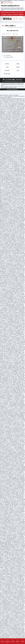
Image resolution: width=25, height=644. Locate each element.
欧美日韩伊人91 (5, 478)
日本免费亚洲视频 (6, 234)
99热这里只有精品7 (6, 571)
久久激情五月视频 (3, 369)
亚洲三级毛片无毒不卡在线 (11, 580)
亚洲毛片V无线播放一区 (15, 588)
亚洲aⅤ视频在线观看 (8, 140)
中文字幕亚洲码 (21, 492)
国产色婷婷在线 (21, 350)
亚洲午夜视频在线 (7, 562)
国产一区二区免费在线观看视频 (18, 208)
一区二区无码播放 (18, 499)
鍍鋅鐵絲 (7, 64)
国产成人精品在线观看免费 (12, 528)
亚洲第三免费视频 (21, 466)
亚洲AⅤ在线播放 (15, 633)
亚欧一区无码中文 (19, 237)
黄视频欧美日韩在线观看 (17, 265)
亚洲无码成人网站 (6, 593)
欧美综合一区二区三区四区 (15, 468)
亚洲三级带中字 (9, 312)
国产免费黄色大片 (7, 173)
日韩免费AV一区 (14, 564)
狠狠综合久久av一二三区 (12, 263)
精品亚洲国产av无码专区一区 (17, 112)
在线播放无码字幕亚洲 (15, 193)
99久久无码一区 (3, 484)
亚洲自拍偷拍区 (6, 237)
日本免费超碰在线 (4, 309)
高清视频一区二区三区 (10, 615)
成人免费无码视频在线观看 (11, 322)
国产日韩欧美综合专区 (12, 283)
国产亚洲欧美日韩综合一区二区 (15, 573)
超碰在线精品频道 (4, 403)
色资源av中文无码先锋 (17, 383)
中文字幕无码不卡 (14, 266)
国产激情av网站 (7, 377)
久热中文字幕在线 (20, 538)
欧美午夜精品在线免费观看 (14, 370)
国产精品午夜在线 (3, 160)
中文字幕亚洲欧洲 (16, 218)
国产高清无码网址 (13, 334)
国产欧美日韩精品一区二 (20, 512)
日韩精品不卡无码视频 (9, 620)
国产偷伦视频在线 (15, 374)
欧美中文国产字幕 (16, 361)
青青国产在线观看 (19, 273)
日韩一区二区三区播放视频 (7, 241)
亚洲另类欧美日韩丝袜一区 (17, 195)
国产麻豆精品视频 (4, 591)
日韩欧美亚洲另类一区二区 (7, 195)
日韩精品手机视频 (9, 268)
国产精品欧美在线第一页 (14, 337)
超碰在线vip (19, 391)
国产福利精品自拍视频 (9, 420)
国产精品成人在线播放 (12, 453)
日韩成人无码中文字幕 (11, 273)
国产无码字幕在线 (19, 434)
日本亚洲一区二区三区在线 (14, 227)
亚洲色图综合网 (4, 395)
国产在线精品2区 (17, 152)
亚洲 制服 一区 (18, 547)
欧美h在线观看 (11, 519)
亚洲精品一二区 (22, 393)
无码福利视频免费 (11, 454)
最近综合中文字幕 (16, 271)
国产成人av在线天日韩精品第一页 (10, 108)
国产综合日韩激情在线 (20, 409)
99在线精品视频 (9, 535)
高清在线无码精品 (5, 446)
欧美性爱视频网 (11, 106)
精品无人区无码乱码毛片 (15, 526)
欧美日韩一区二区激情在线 (7, 132)
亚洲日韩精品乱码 (4, 273)
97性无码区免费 (12, 129)
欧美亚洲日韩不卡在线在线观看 (8, 489)
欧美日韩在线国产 (8, 291)
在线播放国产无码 (8, 504)
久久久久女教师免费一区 (9, 400)
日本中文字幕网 (7, 550)
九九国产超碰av (11, 243)
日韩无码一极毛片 (18, 380)
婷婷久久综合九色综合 (15, 480)
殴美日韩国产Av (9, 118)
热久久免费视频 (21, 534)
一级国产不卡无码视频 (20, 108)
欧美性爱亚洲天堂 (17, 632)
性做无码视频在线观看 (15, 171)
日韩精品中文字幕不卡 (19, 335)
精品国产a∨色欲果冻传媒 (10, 107)
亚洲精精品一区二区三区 (7, 142)
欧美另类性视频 (14, 323)
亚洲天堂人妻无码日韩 (5, 510)
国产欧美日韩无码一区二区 (15, 162)
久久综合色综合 (11, 595)
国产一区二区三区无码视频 (7, 353)
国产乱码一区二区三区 (17, 198)
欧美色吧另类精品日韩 (12, 270)
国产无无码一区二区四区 (17, 345)
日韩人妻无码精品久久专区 (6, 466)
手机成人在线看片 (15, 132)
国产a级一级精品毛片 (9, 376)
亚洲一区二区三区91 (4, 104)
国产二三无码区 (11, 551)
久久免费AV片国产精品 (15, 173)
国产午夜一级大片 (15, 314)
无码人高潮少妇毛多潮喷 (18, 246)
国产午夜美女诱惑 (18, 107)
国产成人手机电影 (12, 284)
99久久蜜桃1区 (9, 496)
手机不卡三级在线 (14, 354)
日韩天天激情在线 (9, 109)
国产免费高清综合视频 (18, 186)
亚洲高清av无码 (18, 384)
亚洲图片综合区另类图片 (17, 207)
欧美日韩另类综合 (12, 388)
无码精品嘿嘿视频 (20, 487)
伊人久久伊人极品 (13, 427)
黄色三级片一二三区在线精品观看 (18, 311)
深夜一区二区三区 (20, 422)
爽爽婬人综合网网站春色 (10, 634)
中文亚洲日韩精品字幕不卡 (10, 264)
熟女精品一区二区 (19, 102)
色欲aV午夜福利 (17, 486)
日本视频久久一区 (3, 425)
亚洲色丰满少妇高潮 (16, 496)
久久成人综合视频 (16, 343)
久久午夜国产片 (8, 374)
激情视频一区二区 (9, 217)
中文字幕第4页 (5, 131)
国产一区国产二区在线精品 (19, 471)
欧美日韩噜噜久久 (12, 295)
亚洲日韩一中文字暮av (8, 311)
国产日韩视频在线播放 (13, 628)
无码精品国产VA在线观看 (7, 412)
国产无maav (9, 557)
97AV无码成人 (6, 500)
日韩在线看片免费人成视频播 (6, 473)
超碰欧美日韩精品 (11, 520)
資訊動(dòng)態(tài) (11, 9)
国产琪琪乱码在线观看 (12, 147)
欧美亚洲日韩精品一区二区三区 (15, 502)
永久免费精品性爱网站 (12, 441)
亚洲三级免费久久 (20, 558)
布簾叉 (18, 70)
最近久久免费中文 (21, 423)
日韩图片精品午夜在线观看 (9, 250)
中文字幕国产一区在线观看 (8, 569)
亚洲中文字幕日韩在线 (10, 224)
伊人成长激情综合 (4, 600)
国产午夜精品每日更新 (4, 351)
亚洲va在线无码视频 (18, 369)
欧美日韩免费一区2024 (17, 279)
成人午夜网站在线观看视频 (18, 609)
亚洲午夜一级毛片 (10, 225)
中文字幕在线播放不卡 (11, 300)
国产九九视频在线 (9, 477)
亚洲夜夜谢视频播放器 (5, 179)
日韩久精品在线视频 (13, 404)
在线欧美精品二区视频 (13, 277)
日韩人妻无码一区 (17, 503)
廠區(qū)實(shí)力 (21, 13)
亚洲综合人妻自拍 (19, 463)
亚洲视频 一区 (19, 322)
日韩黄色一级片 (3, 322)
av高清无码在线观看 (5, 215)
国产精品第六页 (6, 334)
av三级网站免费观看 (7, 586)
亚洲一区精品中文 (16, 401)
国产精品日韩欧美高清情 (6, 235)
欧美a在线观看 (9, 540)
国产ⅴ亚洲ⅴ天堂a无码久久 (17, 432)
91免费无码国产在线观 (9, 554)
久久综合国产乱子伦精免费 (11, 114)
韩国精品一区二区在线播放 (13, 149)
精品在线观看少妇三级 (16, 541)
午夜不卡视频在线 (4, 511)
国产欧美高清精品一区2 (17, 399)
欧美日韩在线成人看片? (20, 485)
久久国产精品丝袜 (21, 452)
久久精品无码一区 (15, 209)
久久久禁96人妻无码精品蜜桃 (14, 289)
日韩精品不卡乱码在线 (8, 145)
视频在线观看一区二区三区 (6, 269)
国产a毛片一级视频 (18, 230)
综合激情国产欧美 (12, 512)
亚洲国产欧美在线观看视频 (12, 302)
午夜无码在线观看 (5, 553)
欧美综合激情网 (8, 274)
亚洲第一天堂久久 (20, 531)
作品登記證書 (8, 55)
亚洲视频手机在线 (19, 129)
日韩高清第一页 (17, 397)
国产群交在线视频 (20, 385)
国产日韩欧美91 (5, 381)
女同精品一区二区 (5, 155)
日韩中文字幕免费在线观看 (15, 572)
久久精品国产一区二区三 (11, 125)
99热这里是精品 (7, 456)
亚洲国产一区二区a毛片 (13, 472)
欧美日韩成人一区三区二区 (15, 101)
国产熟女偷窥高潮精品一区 (8, 438)
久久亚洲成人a (18, 600)
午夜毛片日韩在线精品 (18, 447)
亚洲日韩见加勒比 (8, 432)
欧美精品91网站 (20, 288)
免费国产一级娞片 (19, 179)
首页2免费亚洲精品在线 (16, 542)
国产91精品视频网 (7, 349)
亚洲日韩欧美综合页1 (5, 315)
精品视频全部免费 (4, 251)
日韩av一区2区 (11, 126)
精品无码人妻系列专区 (18, 247)
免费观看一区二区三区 (11, 119)
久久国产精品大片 (14, 418)
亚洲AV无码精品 (4, 499)
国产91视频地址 (16, 435)
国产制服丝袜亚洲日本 (5, 158)
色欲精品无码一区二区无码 (19, 515)
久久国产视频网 (6, 558)
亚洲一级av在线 (21, 464)
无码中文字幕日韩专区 (15, 414)
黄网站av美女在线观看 (20, 368)
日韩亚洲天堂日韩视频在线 (18, 187)
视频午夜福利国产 (12, 304)
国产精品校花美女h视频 (8, 297)
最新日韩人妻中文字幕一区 (11, 570)
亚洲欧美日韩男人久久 (4, 486)
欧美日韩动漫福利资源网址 (6, 564)
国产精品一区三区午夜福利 (8, 111)
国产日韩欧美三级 (12, 530)
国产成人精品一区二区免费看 (10, 631)
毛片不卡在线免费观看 (8, 581)
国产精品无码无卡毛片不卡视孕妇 (14, 219)
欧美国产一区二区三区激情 (15, 324)
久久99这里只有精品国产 (15, 338)
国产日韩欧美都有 (15, 312)
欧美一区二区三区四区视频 (15, 175)
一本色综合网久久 (21, 156)
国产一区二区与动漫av (8, 232)
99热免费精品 (12, 497)
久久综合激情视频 (4, 592)
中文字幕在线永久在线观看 (12, 578)
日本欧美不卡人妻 (11, 499)
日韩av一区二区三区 (6, 288)
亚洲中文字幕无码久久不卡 (8, 401)
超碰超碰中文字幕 (14, 178)
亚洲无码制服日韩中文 (11, 261)
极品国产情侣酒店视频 (10, 292)
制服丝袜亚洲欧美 (15, 494)
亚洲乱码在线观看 (4, 619)
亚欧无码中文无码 (18, 489)
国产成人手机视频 (21, 456)
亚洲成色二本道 (12, 316)
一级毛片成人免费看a (12, 532)
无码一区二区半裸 (8, 323)
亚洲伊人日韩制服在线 (17, 425)
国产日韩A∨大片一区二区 (16, 433)
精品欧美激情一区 (16, 608)
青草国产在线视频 (8, 325)
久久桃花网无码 (10, 201)
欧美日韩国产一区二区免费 (5, 191)
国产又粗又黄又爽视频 (15, 393)
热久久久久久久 (5, 531)
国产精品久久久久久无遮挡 (17, 584)
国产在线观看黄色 (11, 600)
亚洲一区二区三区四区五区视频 (15, 170)
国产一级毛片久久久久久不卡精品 (6, 120)
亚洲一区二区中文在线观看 (19, 146)
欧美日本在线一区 (11, 373)
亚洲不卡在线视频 (13, 392)
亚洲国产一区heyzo (20, 424)
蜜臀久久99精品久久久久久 (6, 254)
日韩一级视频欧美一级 (7, 166)
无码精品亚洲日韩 (16, 111)
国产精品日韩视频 (12, 215)
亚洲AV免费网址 (17, 470)
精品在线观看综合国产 (10, 410)
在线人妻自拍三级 (9, 565)
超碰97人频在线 (10, 609)
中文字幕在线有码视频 (11, 366)
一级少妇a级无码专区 (13, 417)
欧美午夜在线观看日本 (4, 295)
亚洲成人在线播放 (4, 149)
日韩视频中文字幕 (20, 285)
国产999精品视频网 (3, 216)
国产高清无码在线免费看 (6, 138)
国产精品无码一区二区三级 (10, 384)
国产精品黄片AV (9, 491)
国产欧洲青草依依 (16, 618)
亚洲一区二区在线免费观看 (20, 546)
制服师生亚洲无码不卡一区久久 (9, 495)
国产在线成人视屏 (15, 443)
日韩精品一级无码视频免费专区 (19, 109)
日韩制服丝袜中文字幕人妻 (6, 524)
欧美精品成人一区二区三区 (14, 523)
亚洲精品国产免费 (9, 577)
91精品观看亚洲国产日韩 (10, 574)
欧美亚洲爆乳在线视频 (11, 223)
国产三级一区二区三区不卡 (17, 177)
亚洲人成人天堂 (13, 422)
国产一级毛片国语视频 (8, 139)
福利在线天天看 (14, 124)
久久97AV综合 (5, 189)
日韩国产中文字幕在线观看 (12, 245)
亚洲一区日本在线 (4, 287)
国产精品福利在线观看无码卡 (18, 429)
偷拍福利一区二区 (20, 627)
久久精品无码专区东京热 (5, 566)
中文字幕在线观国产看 (4, 296)
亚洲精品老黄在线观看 (16, 431)
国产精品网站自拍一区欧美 (17, 616)
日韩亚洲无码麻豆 (9, 626)
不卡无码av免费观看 (7, 176)
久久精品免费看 (4, 609)
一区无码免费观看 (21, 274)
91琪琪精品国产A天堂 (5, 533)
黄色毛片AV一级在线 (19, 553)
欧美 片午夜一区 (9, 206)
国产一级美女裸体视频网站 (13, 372)
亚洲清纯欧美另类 (16, 120)
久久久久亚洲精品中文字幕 (16, 200)
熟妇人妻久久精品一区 (6, 442)
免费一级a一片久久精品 (19, 117)
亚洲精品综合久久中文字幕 (7, 633)
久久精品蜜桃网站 (21, 379)
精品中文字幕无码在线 (5, 226)
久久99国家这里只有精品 (6, 200)
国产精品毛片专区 (5, 316)
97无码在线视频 (7, 130)
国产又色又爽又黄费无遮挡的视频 (17, 550)
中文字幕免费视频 (9, 299)
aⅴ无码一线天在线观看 (15, 501)
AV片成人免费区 (3, 347)
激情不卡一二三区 (13, 533)
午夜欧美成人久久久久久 (8, 356)
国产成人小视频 (11, 457)
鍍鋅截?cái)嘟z (7, 74)
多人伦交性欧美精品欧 (8, 343)
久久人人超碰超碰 (15, 603)
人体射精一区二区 (17, 505)
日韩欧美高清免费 (21, 377)
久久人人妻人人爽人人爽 (12, 110)
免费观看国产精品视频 (12, 368)
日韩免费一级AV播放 (7, 341)
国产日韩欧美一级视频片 (17, 353)
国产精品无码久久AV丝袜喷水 (11, 610)
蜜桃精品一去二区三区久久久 (13, 522)
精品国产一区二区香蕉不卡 (7, 589)
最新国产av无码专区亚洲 (12, 285)
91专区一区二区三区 (15, 143)
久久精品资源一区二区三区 (19, 438)
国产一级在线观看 (21, 266)
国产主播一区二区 (15, 473)
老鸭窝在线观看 (18, 333)
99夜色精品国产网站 (6, 324)
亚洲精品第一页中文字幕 (11, 394)
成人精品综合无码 (17, 319)
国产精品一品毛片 (16, 297)
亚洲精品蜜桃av (13, 237)
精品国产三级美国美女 (11, 493)
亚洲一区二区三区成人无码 (6, 314)
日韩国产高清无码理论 (13, 461)
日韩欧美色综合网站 (6, 573)
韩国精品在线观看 (15, 504)
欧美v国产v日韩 (6, 461)
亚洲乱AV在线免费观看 (19, 216)
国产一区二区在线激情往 (12, 189)
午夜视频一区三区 (20, 263)
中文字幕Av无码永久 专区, (17, 184)
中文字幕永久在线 (11, 511)
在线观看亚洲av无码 (18, 613)
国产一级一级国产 (13, 507)
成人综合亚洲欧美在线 (11, 333)
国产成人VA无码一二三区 (17, 355)
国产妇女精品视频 (16, 140)
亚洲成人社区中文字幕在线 (6, 258)
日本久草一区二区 (5, 170)
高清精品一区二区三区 (8, 408)
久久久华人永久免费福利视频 (18, 145)
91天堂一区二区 (3, 394)
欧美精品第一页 (14, 274)
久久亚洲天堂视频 (11, 260)
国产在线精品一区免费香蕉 (12, 424)
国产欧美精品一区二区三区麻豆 (12, 423)
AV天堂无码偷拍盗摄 (9, 396)
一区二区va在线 (8, 112)
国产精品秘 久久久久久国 (14, 510)
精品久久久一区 (16, 620)
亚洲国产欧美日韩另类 (20, 119)
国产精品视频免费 (20, 226)
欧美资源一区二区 (8, 203)
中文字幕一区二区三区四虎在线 (12, 534)
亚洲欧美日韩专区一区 (19, 457)
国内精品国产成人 (9, 399)
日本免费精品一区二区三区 (13, 296)
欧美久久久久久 (16, 161)
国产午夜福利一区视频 (9, 503)
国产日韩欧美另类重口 (8, 363)
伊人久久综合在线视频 (4, 514)
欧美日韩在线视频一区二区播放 (17, 278)
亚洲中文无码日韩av (18, 231)
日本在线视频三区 (6, 487)
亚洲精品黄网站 (21, 458)
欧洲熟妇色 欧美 (3, 406)
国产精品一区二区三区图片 (5, 474)
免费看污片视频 (12, 230)
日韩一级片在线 (20, 371)
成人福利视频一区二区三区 (17, 164)
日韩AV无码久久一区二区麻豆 (14, 556)
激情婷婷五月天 (14, 605)
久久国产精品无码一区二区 (9, 397)
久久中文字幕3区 (16, 356)
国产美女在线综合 (5, 137)
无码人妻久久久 (9, 184)
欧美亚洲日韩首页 (19, 284)
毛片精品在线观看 (21, 537)
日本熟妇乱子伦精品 (6, 240)
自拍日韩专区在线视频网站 (20, 511)
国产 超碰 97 (7, 135)
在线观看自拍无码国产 (6, 393)
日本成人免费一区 (6, 627)
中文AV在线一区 (21, 514)
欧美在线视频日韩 (11, 180)
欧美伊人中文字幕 (6, 175)
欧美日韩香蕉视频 (17, 116)
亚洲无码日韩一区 (11, 591)
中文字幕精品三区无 (14, 235)
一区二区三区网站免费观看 (8, 319)
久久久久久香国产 (16, 376)
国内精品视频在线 (7, 178)
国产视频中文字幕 (19, 516)
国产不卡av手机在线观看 (12, 104)
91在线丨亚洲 (12, 380)
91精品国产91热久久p (14, 465)
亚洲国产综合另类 (12, 500)
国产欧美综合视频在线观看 (20, 454)
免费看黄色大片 (11, 486)
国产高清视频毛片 (5, 556)
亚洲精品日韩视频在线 (14, 593)
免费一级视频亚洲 (13, 240)
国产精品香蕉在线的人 (20, 103)
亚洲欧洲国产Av (12, 402)
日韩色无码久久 (5, 270)
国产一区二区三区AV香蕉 (4, 455)
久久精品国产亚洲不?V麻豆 (16, 254)
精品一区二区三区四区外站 (6, 630)
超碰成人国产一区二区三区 (13, 592)
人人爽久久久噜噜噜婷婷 (13, 403)
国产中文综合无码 (7, 537)
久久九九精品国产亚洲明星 (6, 605)
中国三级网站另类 (19, 638)
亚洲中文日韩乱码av (9, 481)
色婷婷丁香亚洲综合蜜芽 (8, 185)
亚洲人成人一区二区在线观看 (11, 371)
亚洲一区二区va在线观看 (11, 347)
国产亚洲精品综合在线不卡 (13, 123)
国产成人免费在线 (15, 211)
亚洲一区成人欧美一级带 (12, 131)
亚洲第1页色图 (6, 346)
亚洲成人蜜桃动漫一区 (4, 335)
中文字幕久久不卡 (6, 385)
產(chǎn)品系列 (10, 8)
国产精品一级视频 (15, 464)
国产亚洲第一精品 (16, 602)
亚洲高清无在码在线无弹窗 (15, 191)
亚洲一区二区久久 (14, 635)
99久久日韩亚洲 (12, 117)
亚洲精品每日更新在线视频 (10, 469)
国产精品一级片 (12, 455)
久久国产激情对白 (5, 230)
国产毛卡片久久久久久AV (18, 420)
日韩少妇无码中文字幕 (13, 346)
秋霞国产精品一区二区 (15, 348)
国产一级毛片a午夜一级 (10, 407)
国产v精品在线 (9, 433)
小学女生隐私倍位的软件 (16, 586)
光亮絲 (7, 67)
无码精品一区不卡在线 (8, 280)
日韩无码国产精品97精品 (9, 505)
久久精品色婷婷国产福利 (20, 482)
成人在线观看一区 (15, 310)
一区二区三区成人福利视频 (14, 286)
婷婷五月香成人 (11, 332)
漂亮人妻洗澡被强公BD (10, 439)
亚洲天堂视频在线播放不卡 (7, 548)
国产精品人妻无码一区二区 (13, 623)
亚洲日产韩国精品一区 (7, 278)
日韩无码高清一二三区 (16, 626)
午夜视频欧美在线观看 (16, 597)
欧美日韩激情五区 (15, 466)
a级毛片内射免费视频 (5, 463)
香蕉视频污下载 (3, 312)
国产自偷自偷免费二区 (8, 597)
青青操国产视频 (3, 212)
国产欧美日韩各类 (16, 253)
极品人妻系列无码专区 (5, 391)
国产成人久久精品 (13, 487)
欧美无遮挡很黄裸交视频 (4, 276)
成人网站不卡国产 (6, 172)
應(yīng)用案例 (5, 9)
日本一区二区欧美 (13, 303)
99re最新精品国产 (18, 180)
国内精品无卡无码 (13, 358)
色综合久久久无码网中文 (8, 207)
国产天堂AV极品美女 (16, 256)
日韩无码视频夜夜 (19, 576)
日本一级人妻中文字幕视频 (9, 555)
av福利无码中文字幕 (18, 134)
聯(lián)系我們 (21, 15)
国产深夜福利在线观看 (6, 414)
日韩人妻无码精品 (8, 464)
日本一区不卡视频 (5, 304)
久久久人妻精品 (9, 209)
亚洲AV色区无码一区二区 (14, 411)
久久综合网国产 (10, 169)
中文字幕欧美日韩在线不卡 (19, 332)
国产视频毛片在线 (8, 549)
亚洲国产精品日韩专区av (6, 294)
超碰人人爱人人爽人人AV (17, 601)
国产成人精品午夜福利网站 (6, 156)
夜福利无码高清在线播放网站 (11, 538)
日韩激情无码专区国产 (10, 231)
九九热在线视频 (6, 117)
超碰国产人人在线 (5, 272)
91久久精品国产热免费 (20, 215)
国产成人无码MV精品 (18, 574)
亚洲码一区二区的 (19, 493)
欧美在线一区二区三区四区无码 (16, 525)
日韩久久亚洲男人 (9, 255)
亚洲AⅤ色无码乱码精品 (14, 492)
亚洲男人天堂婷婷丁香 (14, 135)
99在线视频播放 (8, 193)
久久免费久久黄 (20, 578)
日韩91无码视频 (4, 522)
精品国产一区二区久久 (16, 548)
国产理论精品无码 (15, 308)
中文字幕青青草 (6, 358)
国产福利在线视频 (12, 272)
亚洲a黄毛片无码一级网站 (13, 287)
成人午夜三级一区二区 (9, 360)
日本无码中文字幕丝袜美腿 (8, 429)
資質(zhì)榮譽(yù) (18, 9)
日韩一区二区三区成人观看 (9, 122)
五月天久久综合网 (19, 242)
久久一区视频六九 (16, 581)
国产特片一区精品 (5, 417)
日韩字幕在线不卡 (3, 99)
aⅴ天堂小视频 (19, 580)
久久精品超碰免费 (9, 196)
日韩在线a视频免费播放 (12, 478)
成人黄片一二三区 (10, 165)
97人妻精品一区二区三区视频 (17, 241)
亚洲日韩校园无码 (12, 547)
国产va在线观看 (7, 348)
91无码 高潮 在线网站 (19, 223)
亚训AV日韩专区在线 (15, 166)
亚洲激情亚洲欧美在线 (21, 587)
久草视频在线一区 (7, 525)
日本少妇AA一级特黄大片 (13, 342)
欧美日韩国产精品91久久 (15, 442)
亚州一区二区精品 (9, 262)
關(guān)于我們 (15, 8)
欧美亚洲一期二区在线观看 (14, 329)
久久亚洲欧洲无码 (5, 153)
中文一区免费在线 (14, 537)
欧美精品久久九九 (20, 331)
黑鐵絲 (18, 64)
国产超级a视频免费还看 (12, 416)
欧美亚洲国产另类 (8, 171)
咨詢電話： (8, 3)
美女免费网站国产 (4, 318)
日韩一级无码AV (13, 204)
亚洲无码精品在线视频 (6, 418)
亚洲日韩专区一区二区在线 (17, 299)
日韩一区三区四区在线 (4, 512)
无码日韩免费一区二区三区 (10, 386)
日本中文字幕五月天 (6, 101)
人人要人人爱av (5, 260)
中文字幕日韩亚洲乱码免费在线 (9, 183)
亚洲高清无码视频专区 (5, 303)
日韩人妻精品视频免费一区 (11, 539)
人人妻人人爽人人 (16, 477)
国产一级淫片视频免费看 (19, 595)
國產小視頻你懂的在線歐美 (5, 604)
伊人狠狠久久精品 (5, 530)
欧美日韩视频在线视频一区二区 (6, 378)
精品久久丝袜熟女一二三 (6, 612)
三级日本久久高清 (12, 242)
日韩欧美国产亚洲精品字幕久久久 (19, 565)
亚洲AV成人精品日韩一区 (18, 569)
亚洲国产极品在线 (8, 542)
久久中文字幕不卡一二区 (20, 158)
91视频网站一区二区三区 (15, 239)
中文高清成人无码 (8, 494)
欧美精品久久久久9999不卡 (19, 122)
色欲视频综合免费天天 (5, 607)
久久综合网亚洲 (16, 268)
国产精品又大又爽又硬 (8, 310)
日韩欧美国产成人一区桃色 (19, 545)
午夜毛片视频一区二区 (18, 364)
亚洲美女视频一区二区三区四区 (15, 568)
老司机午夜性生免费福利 (13, 458)
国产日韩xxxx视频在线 (5, 194)
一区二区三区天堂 (8, 430)
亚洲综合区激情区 (6, 214)
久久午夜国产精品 (8, 164)
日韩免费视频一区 (4, 330)
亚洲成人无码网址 (10, 301)
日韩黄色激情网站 (8, 541)
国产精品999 (4, 580)
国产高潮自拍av (11, 351)
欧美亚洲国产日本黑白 (13, 320)
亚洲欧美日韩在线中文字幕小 (5, 124)
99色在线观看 (17, 555)
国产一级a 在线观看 (21, 189)
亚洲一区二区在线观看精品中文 (15, 327)
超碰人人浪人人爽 (19, 426)
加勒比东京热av (13, 294)
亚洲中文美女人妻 (9, 596)
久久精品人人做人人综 (17, 201)
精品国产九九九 (13, 158)
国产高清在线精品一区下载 (17, 185)
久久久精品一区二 (16, 408)
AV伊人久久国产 (3, 538)
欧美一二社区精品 (9, 383)
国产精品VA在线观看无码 (6, 518)
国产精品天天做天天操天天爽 (15, 474)
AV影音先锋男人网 (13, 385)
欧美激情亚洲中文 (15, 142)
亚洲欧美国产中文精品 (19, 292)
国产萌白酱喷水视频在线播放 (18, 415)
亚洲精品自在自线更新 (8, 177)
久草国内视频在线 (15, 280)
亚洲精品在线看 (7, 585)
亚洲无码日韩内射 (19, 455)
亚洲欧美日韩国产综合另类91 (16, 349)
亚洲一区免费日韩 (5, 594)
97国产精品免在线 (7, 357)
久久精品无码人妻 (17, 554)
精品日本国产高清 (5, 523)
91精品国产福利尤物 (11, 516)
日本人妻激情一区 (14, 484)
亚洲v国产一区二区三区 (17, 491)
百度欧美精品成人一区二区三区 (9, 426)
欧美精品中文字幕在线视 (11, 99)
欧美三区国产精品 (18, 260)
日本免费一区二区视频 (10, 445)
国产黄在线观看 (5, 210)
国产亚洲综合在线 (20, 147)
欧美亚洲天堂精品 (14, 317)
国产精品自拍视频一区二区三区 (9, 434)
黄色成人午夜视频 (8, 452)
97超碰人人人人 (11, 335)
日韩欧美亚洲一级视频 (4, 147)
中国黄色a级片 (9, 584)
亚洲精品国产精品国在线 (16, 269)
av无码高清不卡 (20, 564)
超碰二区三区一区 (8, 233)
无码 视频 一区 (7, 568)
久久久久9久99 (13, 518)
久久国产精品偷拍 (11, 309)
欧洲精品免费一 (18, 316)
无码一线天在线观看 (21, 320)
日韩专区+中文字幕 (7, 354)
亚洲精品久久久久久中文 (13, 330)
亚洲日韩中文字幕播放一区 (9, 583)
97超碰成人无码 (21, 123)
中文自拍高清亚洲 (9, 248)
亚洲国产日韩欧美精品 (16, 389)
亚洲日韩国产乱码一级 (16, 611)
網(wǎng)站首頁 (4, 8)
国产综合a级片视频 (11, 216)
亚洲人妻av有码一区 (8, 616)
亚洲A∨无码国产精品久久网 (14, 446)
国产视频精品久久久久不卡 (5, 468)
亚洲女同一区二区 (11, 281)
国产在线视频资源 (3, 528)
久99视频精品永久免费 (20, 533)
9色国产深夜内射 (15, 557)
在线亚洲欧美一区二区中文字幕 (9, 102)
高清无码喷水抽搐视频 (9, 246)
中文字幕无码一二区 (7, 181)
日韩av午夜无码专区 (15, 233)
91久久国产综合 (10, 425)
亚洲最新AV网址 (18, 261)
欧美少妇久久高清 (3, 223)
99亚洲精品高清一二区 (12, 476)
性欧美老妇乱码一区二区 (14, 234)
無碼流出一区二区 (6, 497)
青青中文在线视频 (9, 365)
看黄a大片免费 (17, 445)
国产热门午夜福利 (21, 527)
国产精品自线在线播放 (21, 404)
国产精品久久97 (3, 109)
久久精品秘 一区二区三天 (20, 295)
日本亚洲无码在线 (11, 146)
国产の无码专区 (17, 543)
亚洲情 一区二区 (4, 219)
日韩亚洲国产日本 (4, 447)
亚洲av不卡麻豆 (8, 188)
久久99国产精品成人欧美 (11, 238)
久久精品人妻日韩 (17, 400)
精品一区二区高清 (17, 619)
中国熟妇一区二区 (15, 452)
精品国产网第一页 (21, 149)
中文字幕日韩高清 (4, 281)
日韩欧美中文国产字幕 (10, 437)
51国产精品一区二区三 (16, 255)
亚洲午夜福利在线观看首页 (6, 480)
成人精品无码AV (7, 392)
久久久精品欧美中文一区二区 (17, 168)
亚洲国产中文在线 (15, 462)
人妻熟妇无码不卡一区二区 (7, 339)
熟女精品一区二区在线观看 (10, 326)
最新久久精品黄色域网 (16, 339)
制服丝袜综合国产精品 (12, 531)
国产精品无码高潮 (10, 100)
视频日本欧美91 (13, 485)
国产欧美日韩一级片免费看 (12, 379)
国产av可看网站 (8, 443)
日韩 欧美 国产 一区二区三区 (14, 449)
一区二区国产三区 (11, 440)
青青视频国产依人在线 (20, 476)
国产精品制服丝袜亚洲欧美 (6, 133)
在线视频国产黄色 (20, 453)
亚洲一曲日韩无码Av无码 (6, 501)
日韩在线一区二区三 (4, 110)
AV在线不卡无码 (17, 551)
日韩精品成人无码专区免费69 (17, 133)
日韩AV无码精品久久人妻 (17, 430)
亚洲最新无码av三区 (10, 369)
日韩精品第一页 (14, 306)
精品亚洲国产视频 (9, 265)
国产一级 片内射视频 (7, 350)
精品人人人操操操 (10, 127)
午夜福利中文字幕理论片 (14, 315)
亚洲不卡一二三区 (16, 206)
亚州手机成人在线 (19, 283)
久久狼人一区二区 (17, 301)
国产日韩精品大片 (16, 412)
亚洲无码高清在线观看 (4, 123)
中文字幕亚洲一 (13, 587)
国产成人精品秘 (18, 406)
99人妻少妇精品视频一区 (8, 253)
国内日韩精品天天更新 (6, 239)
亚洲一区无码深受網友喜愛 (5, 465)
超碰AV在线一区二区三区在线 (7, 419)
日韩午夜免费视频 (14, 456)
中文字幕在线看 (6, 427)
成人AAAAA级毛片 (17, 150)
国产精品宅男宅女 (9, 212)
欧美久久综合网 (14, 258)
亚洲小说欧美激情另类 (20, 304)
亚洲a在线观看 (16, 488)
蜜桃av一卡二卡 (22, 473)
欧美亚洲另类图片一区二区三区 (7, 218)
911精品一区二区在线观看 (14, 622)
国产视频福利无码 (5, 126)
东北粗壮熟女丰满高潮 (17, 596)
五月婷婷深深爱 (3, 477)
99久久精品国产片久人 (19, 410)
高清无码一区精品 (6, 331)
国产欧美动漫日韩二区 (17, 481)
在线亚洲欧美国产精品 (9, 450)
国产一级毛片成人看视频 (15, 599)
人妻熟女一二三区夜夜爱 (9, 186)
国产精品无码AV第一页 (19, 264)
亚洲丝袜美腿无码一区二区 (8, 625)
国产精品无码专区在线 (13, 153)
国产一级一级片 (12, 463)
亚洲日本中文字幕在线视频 (15, 607)
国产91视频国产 (6, 492)
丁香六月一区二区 (4, 632)
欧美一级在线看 (15, 362)
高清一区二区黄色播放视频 (9, 307)
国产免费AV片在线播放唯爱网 (5, 306)
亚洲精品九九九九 (9, 488)
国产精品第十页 (6, 572)
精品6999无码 (20, 354)
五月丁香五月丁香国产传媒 (8, 198)
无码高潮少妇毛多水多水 (8, 608)
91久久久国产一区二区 (19, 106)
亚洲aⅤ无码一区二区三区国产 (12, 157)
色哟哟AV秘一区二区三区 (9, 134)
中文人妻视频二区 (17, 450)
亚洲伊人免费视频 (13, 558)
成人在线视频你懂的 (7, 143)
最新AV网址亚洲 (5, 623)
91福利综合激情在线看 (8, 187)
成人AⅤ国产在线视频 (20, 294)
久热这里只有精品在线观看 (18, 577)
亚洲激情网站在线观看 (4, 547)
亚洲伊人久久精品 (18, 373)
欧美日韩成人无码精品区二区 (17, 540)
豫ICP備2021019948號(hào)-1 (12, 89)
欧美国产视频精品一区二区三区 (7, 624)
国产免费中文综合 (13, 226)
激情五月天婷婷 (12, 553)
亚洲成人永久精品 (19, 366)
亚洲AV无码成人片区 (13, 594)
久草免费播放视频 (11, 210)
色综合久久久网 (5, 373)
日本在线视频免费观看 (5, 502)
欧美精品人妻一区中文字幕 (16, 524)
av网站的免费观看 (13, 391)
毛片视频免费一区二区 (13, 137)
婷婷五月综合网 (3, 534)
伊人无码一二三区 (20, 507)
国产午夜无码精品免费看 (4, 380)
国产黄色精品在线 (19, 300)
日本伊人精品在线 (20, 124)
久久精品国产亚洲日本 (9, 387)
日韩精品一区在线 (3, 424)
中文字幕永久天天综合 (9, 152)
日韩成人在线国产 (19, 99)
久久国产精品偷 (11, 619)
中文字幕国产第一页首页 (17, 365)
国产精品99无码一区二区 (9, 448)
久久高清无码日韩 (5, 402)
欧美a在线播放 (6, 257)
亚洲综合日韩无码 (15, 118)
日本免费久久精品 (14, 377)
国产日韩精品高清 (3, 157)
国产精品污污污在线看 (16, 202)
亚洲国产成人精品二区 (9, 247)
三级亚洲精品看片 (12, 560)
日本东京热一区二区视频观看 (5, 588)
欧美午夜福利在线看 (11, 546)
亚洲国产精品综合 (3, 150)
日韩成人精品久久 (15, 527)
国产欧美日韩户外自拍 (4, 453)
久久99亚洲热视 (7, 154)
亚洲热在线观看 (20, 245)
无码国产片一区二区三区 (14, 508)
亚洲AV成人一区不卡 (13, 172)
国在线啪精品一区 (5, 220)
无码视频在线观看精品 (15, 479)
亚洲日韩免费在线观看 (8, 431)
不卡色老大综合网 (8, 479)
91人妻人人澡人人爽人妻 (7, 202)
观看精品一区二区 (9, 362)
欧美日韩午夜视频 (12, 220)
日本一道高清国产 (19, 571)
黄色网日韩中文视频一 (7, 115)
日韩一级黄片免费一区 (16, 232)
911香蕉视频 (17, 250)
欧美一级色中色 (16, 196)
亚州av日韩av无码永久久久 (6, 168)
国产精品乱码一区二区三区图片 (8, 192)
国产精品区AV (19, 251)
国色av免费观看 (17, 387)
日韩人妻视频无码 (18, 437)
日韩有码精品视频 (18, 583)
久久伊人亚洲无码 (12, 409)
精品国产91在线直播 (17, 212)
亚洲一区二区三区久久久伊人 (6, 389)
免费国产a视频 (17, 307)
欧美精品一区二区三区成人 (8, 364)
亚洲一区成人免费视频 (8, 271)
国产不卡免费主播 (19, 347)
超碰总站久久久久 (11, 543)
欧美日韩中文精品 (13, 627)
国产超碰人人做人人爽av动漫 (17, 325)
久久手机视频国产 (9, 355)
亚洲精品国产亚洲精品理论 (8, 340)
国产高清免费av (15, 217)
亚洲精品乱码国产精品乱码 (16, 630)
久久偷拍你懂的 (10, 602)
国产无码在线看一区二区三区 (16, 138)
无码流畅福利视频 (17, 165)
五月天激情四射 (20, 594)
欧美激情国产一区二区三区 (18, 127)
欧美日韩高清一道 (11, 395)
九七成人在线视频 (17, 395)
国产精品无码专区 (3, 225)
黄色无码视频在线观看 (17, 363)
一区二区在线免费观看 (10, 406)
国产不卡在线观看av (13, 276)
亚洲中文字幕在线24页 (9, 116)
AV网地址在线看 (21, 508)
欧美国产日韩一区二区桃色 (19, 360)
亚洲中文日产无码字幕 (19, 281)
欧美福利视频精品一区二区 (15, 130)
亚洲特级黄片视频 (15, 148)
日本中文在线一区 (15, 589)
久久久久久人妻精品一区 (10, 613)
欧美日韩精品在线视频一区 (6, 211)
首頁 (15, 27)
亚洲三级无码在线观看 (15, 612)
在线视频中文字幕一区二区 (10, 638)
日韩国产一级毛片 (15, 291)
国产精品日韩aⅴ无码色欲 (11, 199)
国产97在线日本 (13, 179)
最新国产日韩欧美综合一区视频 (11, 293)
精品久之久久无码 (6, 222)
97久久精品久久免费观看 (7, 256)
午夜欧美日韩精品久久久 (16, 636)
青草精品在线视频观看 (18, 448)
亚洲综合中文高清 (15, 139)
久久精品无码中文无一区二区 (12, 160)
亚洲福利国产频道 (13, 331)
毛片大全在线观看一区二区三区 (12, 579)
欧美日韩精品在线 (19, 469)
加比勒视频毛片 (17, 249)
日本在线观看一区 (6, 563)
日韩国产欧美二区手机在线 (7, 308)
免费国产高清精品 (15, 561)
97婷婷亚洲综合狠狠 (20, 334)
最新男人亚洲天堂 (20, 204)
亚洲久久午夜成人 (6, 507)
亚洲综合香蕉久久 (11, 470)
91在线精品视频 (17, 169)
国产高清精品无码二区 (7, 636)
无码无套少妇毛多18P (19, 495)
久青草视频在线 (9, 561)
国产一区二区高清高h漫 (9, 161)
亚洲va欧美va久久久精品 (18, 163)
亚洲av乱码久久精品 (9, 279)
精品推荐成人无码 (18, 243)
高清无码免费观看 (19, 326)
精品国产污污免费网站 (12, 381)
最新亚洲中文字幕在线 (9, 471)
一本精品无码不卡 (12, 576)
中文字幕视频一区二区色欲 (6, 462)
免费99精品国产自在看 (11, 482)
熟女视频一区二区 (15, 535)
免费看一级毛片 (14, 378)
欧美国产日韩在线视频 (14, 222)
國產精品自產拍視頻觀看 (9, 545)
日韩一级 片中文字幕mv (15, 357)
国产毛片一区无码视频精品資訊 (9, 141)
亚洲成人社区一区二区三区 (17, 203)
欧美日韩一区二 (17, 615)
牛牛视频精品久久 (12, 509)
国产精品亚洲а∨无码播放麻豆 (18, 248)
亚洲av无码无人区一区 (8, 229)
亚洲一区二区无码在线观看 (15, 562)
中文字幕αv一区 (21, 346)
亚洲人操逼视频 (17, 100)
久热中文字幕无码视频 (8, 435)
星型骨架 (18, 67)
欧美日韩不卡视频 (16, 229)
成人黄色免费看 (4, 119)
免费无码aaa (7, 327)
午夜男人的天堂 (21, 222)
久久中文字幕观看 (19, 539)
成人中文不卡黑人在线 (12, 103)
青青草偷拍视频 (4, 379)
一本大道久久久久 (9, 361)
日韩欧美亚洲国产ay (10, 460)
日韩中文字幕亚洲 (10, 150)
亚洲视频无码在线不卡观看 (16, 181)
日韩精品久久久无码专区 (16, 188)
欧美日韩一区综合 (7, 162)
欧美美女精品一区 (17, 126)
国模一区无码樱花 (15, 176)
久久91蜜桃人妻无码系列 (16, 115)
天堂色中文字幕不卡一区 (17, 419)
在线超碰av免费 (3, 268)
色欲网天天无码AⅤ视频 (19, 617)
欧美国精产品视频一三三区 (7, 601)
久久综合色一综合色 (6, 587)
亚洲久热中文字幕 (5, 277)
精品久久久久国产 (3, 333)
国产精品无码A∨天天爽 (13, 257)
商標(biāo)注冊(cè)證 (9, 57)
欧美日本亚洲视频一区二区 (15, 154)
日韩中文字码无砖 (13, 194)
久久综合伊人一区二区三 (20, 272)
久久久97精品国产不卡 (18, 340)
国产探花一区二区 (21, 603)
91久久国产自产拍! (6, 485)
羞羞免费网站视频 (19, 183)
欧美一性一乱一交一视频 (9, 163)
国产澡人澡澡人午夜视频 (14, 566)
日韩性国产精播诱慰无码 (14, 214)
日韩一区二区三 (11, 249)
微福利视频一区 (5, 342)
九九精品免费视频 (20, 104)
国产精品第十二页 (11, 318)
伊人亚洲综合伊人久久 (19, 192)
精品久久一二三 (11, 447)
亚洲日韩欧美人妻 (16, 262)
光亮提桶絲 (7, 70)
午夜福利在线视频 (9, 618)
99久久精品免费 (18, 386)
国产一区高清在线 (5, 388)
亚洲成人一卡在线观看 (18, 407)
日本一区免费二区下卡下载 (14, 155)
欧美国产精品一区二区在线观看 (7, 415)
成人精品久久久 (7, 266)
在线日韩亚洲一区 (20, 381)
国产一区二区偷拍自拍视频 (19, 224)
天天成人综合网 (21, 211)
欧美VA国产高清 (13, 563)
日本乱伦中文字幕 (17, 460)
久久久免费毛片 (6, 404)
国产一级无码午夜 (15, 156)
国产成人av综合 (13, 604)
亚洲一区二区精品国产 (12, 251)
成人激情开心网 (19, 358)
